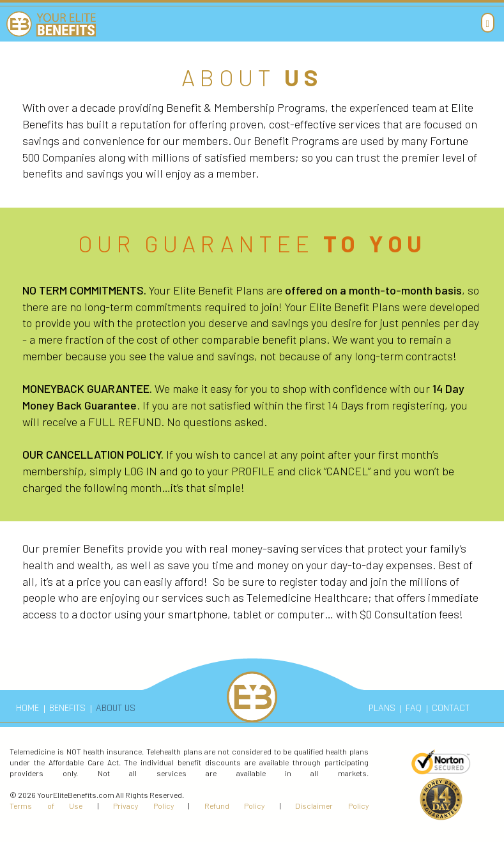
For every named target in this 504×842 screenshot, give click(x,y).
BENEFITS (67, 708)
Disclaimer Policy (332, 806)
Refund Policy (235, 806)
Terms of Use (46, 806)
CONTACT (451, 708)
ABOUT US (116, 708)
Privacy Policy (143, 806)
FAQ (414, 708)
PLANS (382, 708)
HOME (27, 708)
